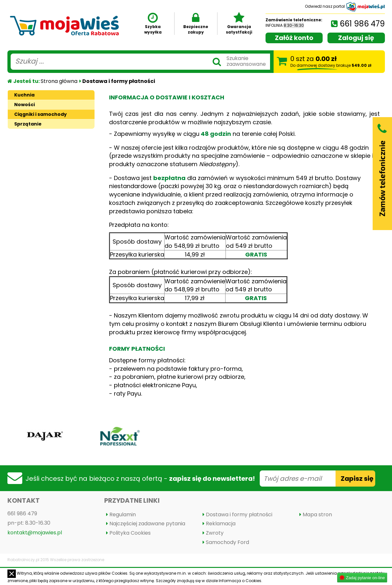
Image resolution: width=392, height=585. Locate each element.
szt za (331, 61)
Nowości (25, 105)
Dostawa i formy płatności (239, 514)
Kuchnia (24, 95)
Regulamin (123, 514)
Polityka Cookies (130, 533)
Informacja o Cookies (240, 581)
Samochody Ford (227, 542)
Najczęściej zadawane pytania (147, 524)
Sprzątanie (28, 124)
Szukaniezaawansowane (246, 61)
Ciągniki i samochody (40, 114)
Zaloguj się (356, 38)
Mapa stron (317, 514)
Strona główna (59, 81)
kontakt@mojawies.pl (35, 533)
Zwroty (215, 533)
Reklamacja (221, 524)
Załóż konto (294, 38)
